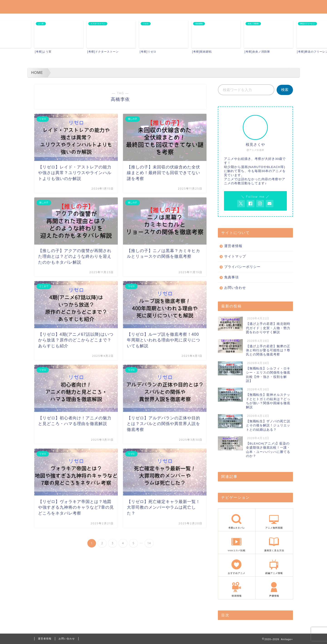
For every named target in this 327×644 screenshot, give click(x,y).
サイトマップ (235, 256)
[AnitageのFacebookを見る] (251, 204)
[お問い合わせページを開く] (270, 204)
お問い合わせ (235, 288)
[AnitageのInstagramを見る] (260, 204)
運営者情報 (233, 246)
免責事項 (231, 277)
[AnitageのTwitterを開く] (241, 204)
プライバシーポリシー (242, 267)
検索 (285, 90)
